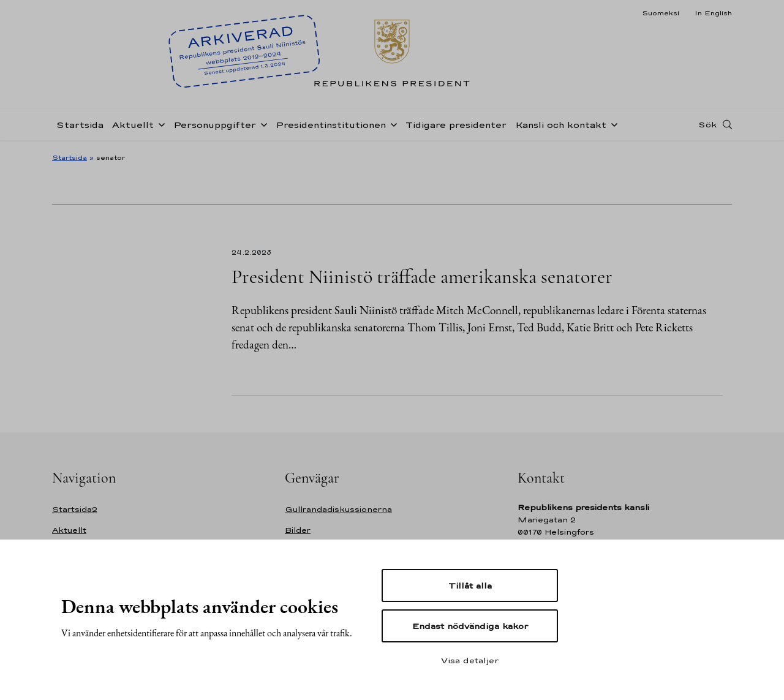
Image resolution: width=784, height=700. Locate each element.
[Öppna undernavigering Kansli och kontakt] (612, 124)
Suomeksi (661, 13)
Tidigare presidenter (456, 125)
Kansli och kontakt (561, 125)
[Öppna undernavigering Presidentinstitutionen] (391, 124)
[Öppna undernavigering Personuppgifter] (262, 124)
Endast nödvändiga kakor (470, 626)
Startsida (80, 125)
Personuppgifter (215, 125)
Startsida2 (75, 509)
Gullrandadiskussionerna (338, 509)
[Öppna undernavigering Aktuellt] (159, 124)
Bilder (298, 530)
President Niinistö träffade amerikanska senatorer (422, 277)
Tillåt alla (470, 585)
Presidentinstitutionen (331, 125)
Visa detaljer (470, 660)
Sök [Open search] (707, 124)
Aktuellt (133, 125)
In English (713, 13)
